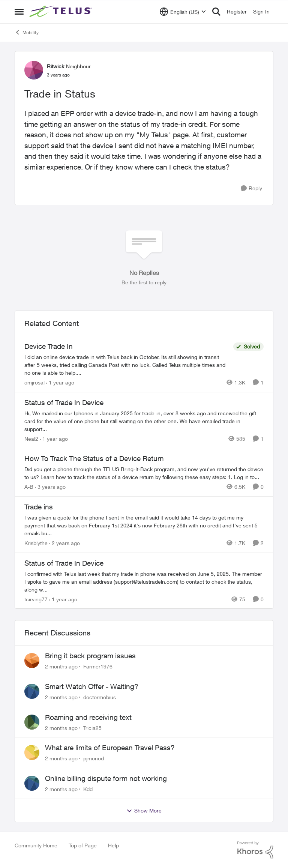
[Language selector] (183, 12)
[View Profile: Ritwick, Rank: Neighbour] (34, 70)
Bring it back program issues (90, 656)
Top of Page (83, 845)
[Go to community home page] (61, 12)
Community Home (36, 845)
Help (113, 845)
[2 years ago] (64, 543)
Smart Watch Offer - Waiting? (92, 686)
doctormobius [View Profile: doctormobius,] (100, 697)
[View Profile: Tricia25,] (32, 722)
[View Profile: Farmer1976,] (32, 661)
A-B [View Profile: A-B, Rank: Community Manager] (29, 487)
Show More (144, 811)
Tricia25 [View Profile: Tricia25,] (92, 728)
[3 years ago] (50, 487)
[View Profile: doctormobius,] (32, 691)
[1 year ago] (60, 382)
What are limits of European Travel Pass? (110, 748)
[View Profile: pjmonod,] (32, 752)
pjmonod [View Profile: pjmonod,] (94, 758)
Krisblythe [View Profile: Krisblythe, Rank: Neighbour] (36, 543)
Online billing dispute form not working (106, 778)
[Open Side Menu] (19, 12)
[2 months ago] (61, 666)
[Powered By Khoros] (255, 850)
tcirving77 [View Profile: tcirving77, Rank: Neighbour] (36, 599)
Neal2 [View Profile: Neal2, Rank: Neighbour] (31, 438)
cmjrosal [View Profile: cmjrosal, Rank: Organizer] (34, 382)
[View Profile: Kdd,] (32, 783)
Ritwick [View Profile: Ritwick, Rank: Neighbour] (55, 66)
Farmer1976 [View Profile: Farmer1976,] (98, 666)
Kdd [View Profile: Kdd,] (88, 789)
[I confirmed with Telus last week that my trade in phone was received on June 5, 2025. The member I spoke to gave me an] (144, 581)
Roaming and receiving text (88, 717)
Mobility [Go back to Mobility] (27, 32)
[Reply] (251, 188)
